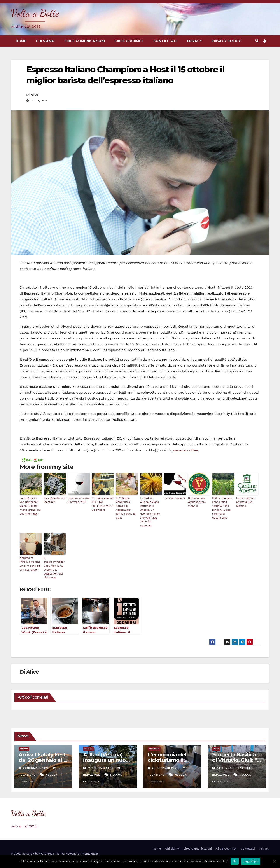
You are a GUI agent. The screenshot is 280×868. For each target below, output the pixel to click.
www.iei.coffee (185, 450)
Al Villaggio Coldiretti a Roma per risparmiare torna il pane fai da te (126, 508)
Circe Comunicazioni (85, 41)
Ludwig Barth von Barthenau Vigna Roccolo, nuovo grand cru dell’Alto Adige (30, 506)
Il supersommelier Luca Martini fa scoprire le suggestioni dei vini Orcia (54, 568)
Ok (235, 861)
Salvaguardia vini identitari (54, 500)
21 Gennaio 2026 (36, 768)
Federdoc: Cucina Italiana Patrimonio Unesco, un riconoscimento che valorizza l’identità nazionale (150, 512)
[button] (257, 41)
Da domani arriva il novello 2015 (79, 500)
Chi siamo (45, 41)
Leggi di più (251, 861)
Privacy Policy (226, 41)
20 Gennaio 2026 (166, 768)
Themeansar (90, 854)
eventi (24, 749)
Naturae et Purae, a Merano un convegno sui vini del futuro (30, 564)
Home (21, 41)
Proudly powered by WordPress (33, 854)
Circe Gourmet (129, 41)
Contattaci (165, 41)
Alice (34, 95)
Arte (216, 749)
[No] (275, 861)
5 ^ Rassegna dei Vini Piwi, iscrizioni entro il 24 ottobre (103, 504)
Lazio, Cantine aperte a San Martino (245, 502)
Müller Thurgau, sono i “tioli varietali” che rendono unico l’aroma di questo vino (222, 508)
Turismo (154, 749)
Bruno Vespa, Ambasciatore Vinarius (197, 502)
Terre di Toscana (174, 498)
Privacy (195, 41)
